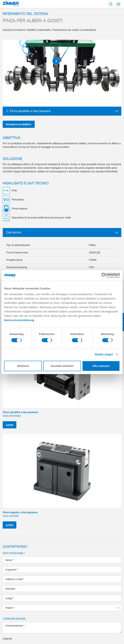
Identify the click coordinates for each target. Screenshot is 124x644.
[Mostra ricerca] (111, 4)
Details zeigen (104, 354)
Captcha (7, 639)
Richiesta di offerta (19, 124)
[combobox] (62, 608)
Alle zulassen (101, 366)
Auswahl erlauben (62, 366)
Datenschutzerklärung (19, 320)
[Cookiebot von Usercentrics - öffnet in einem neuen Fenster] (104, 275)
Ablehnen (23, 366)
